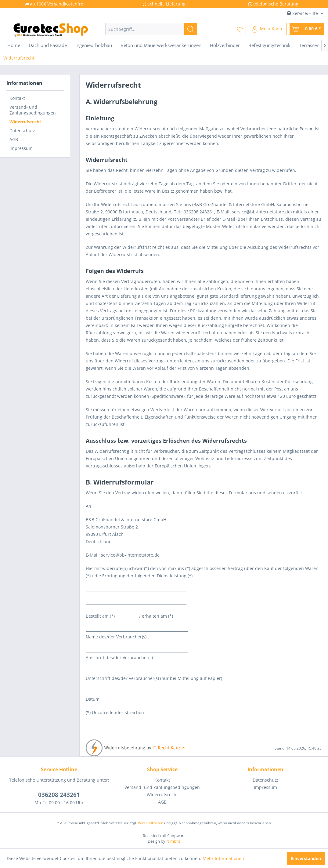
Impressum (21, 148)
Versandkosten (151, 823)
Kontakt (17, 98)
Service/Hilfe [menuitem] (303, 13)
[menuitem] (151, 29)
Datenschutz (22, 131)
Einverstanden (306, 858)
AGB (14, 139)
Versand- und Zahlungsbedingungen (33, 110)
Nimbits (173, 841)
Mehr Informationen (223, 858)
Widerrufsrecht (25, 122)
